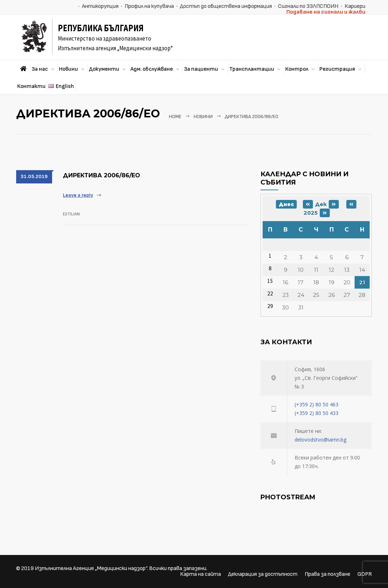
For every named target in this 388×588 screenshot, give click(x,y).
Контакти (31, 86)
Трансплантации (252, 69)
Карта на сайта (200, 574)
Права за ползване (327, 574)
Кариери (355, 6)
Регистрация (337, 69)
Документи (104, 69)
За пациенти (201, 69)
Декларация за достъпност (263, 574)
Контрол (297, 69)
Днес (286, 204)
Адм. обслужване (152, 69)
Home (175, 117)
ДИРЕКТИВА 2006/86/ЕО (101, 175)
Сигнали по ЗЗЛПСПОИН (308, 6)
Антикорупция (100, 6)
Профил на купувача (149, 6)
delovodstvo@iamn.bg (320, 440)
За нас (40, 69)
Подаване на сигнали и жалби (326, 12)
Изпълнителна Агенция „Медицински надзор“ (91, 568)
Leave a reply (78, 195)
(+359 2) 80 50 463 (317, 404)
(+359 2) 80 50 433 (317, 413)
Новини (68, 69)
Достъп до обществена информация (226, 6)
